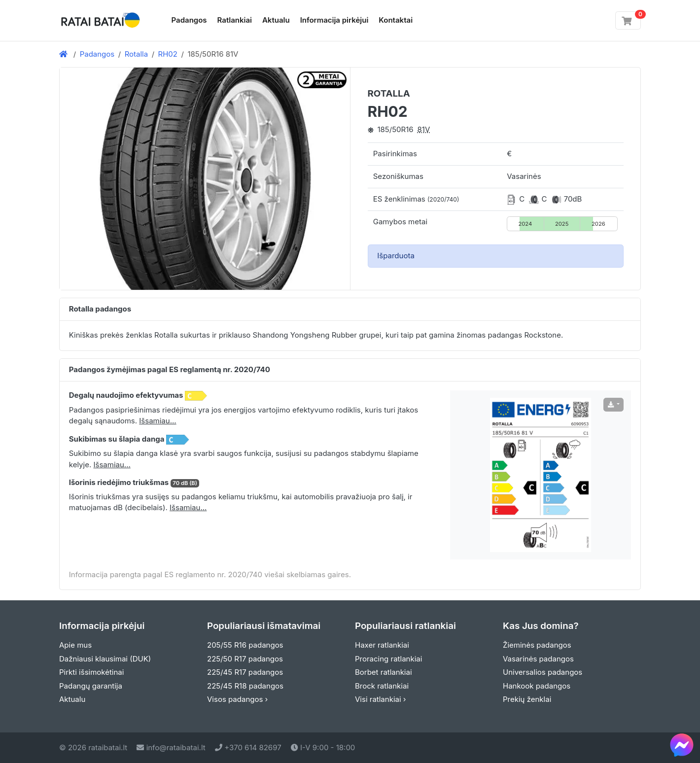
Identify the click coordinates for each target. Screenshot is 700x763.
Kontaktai (396, 20)
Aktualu (276, 20)
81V (424, 129)
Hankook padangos (537, 686)
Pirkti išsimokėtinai (91, 672)
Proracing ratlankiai (388, 659)
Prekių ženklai (527, 699)
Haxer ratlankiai (382, 645)
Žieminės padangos (537, 645)
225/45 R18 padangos (245, 686)
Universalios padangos (542, 672)
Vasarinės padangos (538, 659)
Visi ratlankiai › (381, 699)
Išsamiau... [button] (157, 421)
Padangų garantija (91, 686)
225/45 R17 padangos (245, 672)
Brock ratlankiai (382, 686)
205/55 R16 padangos (245, 645)
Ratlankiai (235, 20)
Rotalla (137, 54)
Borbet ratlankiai (384, 672)
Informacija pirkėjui (334, 20)
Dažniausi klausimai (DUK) (105, 659)
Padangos (189, 20)
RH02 (168, 54)
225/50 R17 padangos (245, 659)
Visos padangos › (237, 699)
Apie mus (75, 645)
